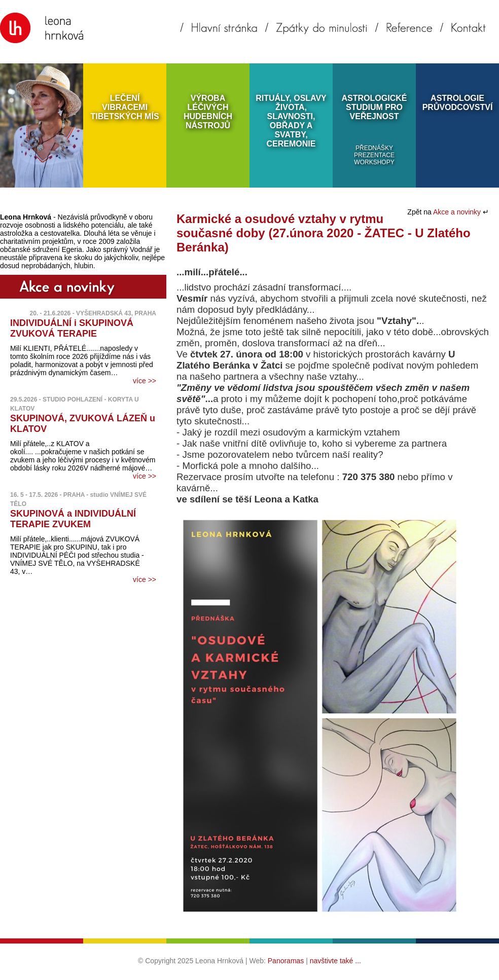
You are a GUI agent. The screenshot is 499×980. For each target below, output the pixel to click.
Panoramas (286, 961)
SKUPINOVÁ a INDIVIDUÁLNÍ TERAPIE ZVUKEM (73, 519)
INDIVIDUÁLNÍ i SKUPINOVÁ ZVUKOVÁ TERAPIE (72, 328)
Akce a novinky (458, 212)
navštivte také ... (335, 961)
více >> (145, 381)
